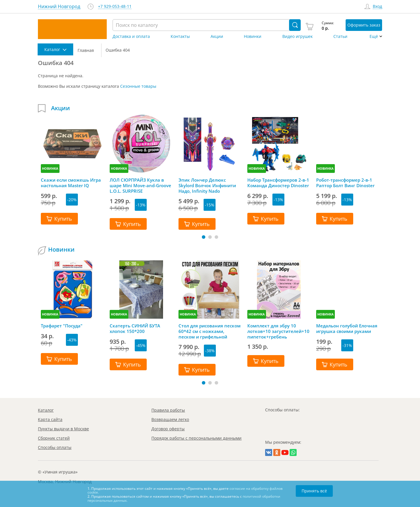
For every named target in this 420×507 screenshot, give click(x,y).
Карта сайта (50, 419)
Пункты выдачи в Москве (63, 429)
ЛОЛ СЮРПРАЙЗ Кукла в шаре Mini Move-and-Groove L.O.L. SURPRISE (140, 185)
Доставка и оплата (131, 36)
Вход (377, 7)
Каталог (46, 410)
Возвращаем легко (170, 419)
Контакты (180, 36)
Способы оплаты (55, 447)
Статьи (340, 36)
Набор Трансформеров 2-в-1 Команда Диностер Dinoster (278, 183)
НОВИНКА (50, 168)
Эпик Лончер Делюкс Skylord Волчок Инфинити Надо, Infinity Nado (207, 185)
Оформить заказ (364, 25)
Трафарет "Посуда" (62, 326)
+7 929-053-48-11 (115, 7)
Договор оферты (168, 429)
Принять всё (314, 491)
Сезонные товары (138, 86)
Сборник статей (54, 438)
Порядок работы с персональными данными (196, 438)
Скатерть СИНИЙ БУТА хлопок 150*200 (135, 329)
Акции (217, 36)
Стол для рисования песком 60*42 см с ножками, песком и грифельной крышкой (210, 331)
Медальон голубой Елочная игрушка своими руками (347, 329)
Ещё (374, 36)
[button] (204, 237)
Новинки (253, 36)
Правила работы (168, 410)
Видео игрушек (297, 36)
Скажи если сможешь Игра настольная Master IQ (71, 183)
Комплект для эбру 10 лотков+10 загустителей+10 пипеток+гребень (278, 331)
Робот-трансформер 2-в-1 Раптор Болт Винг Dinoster (345, 183)
